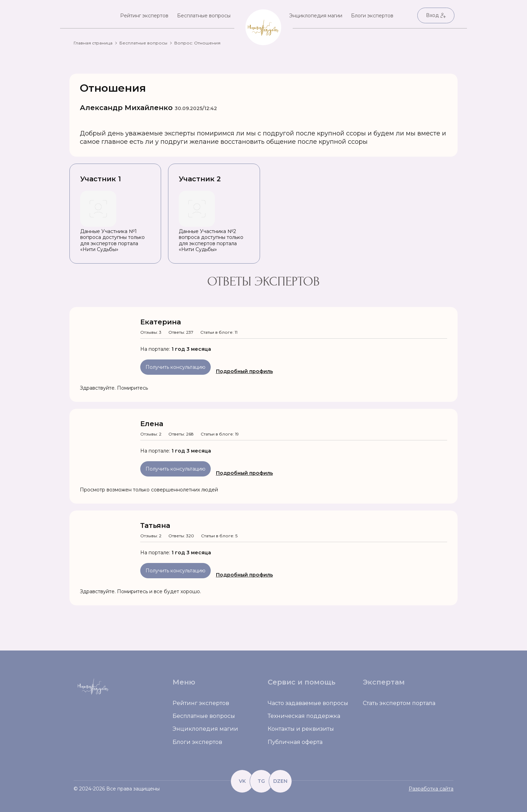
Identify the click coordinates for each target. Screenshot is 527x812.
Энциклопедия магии (316, 16)
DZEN (280, 781)
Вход (436, 15)
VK (242, 781)
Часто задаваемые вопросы (308, 703)
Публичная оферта (295, 742)
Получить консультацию (175, 367)
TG (261, 781)
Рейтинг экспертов (144, 16)
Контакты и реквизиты (301, 729)
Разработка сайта (431, 789)
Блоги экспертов (372, 16)
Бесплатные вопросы (204, 16)
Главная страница (93, 43)
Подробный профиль (244, 371)
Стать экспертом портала (399, 703)
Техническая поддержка (304, 716)
